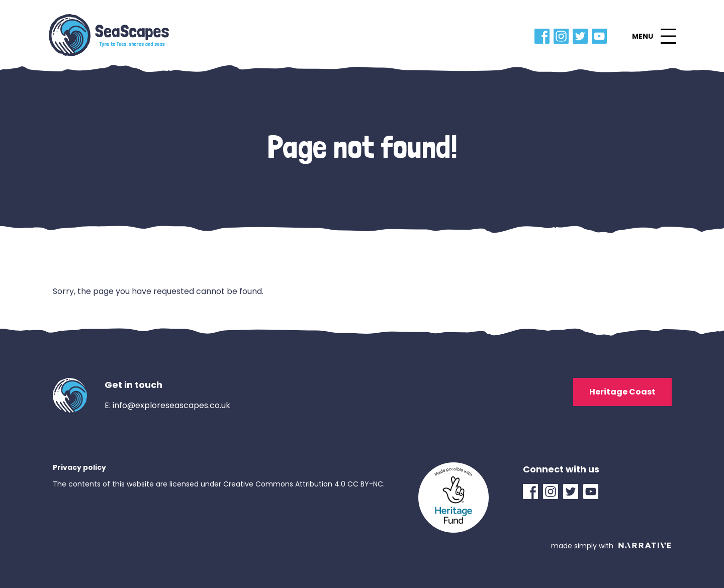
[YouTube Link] (601, 36)
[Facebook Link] (544, 36)
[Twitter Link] (582, 36)
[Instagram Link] (563, 36)
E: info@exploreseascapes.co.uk (167, 405)
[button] (654, 36)
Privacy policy (79, 467)
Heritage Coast (622, 392)
